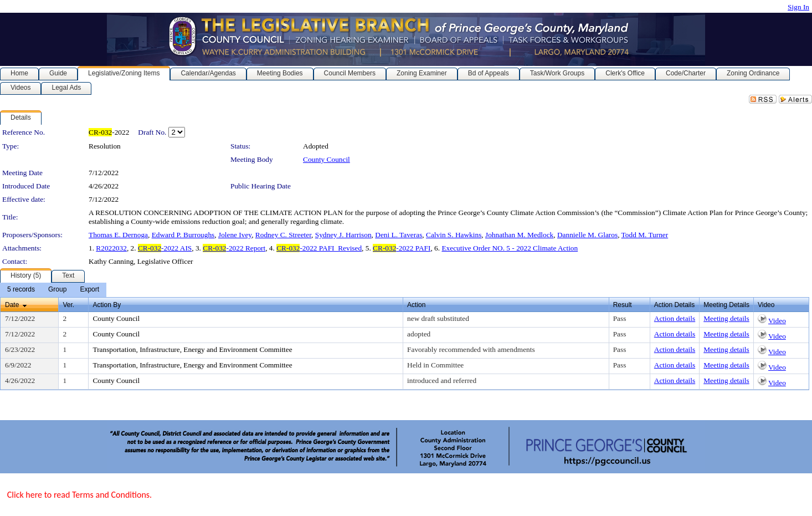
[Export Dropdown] (89, 290)
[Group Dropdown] (57, 290)
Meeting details (726, 318)
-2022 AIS (165, 248)
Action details (675, 318)
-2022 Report (234, 248)
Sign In (798, 7)
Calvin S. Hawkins (454, 235)
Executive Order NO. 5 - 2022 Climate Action (510, 248)
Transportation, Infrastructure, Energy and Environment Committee (192, 349)
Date (12, 305)
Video (777, 321)
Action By (107, 305)
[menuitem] (21, 290)
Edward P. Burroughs (183, 235)
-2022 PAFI (402, 248)
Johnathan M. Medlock (519, 235)
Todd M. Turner (645, 235)
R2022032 (111, 248)
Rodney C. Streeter (283, 235)
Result (623, 305)
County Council (327, 159)
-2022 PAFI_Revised (319, 248)
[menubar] (53, 290)
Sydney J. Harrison (343, 235)
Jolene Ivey (235, 235)
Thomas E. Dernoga (118, 235)
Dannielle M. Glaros (587, 235)
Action (416, 305)
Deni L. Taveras (399, 235)
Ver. (68, 305)
